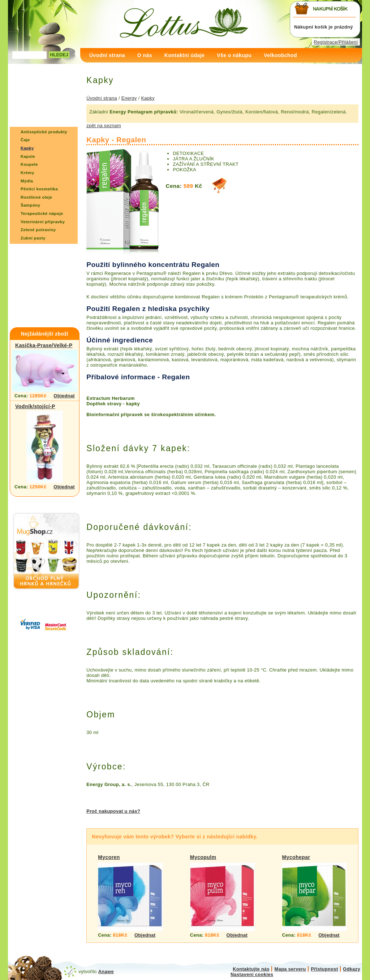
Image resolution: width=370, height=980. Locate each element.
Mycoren (109, 857)
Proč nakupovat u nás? (113, 811)
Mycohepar (296, 857)
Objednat (64, 396)
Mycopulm (203, 857)
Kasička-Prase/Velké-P (44, 345)
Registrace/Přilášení (336, 42)
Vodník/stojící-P (35, 406)
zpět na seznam (104, 126)
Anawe (106, 972)
